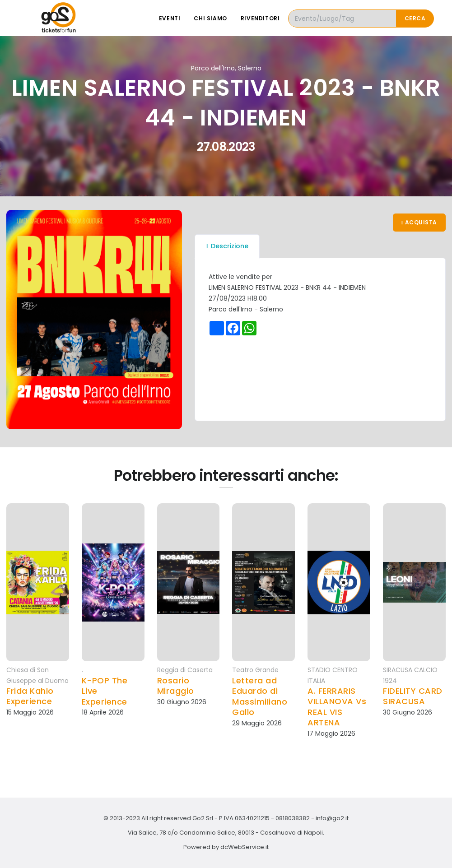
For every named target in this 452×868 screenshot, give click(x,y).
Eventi (170, 18)
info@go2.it (332, 818)
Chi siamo (210, 18)
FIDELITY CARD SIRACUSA (413, 696)
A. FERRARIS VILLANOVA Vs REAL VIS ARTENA (337, 707)
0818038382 (293, 818)
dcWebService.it (245, 847)
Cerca (415, 18)
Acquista (419, 222)
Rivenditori (260, 18)
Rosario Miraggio (176, 686)
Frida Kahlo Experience (30, 696)
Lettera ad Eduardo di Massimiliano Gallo (260, 696)
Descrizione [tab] (227, 246)
